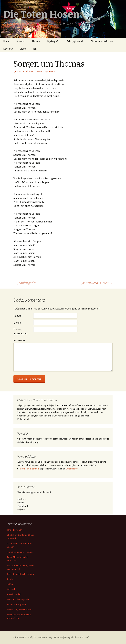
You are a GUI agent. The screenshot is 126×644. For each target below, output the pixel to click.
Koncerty (8, 49)
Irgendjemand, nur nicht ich (20, 552)
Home (6, 41)
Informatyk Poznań (23, 637)
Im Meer (10, 584)
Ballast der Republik (16, 604)
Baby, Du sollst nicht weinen (20, 574)
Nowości (21, 41)
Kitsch (10, 579)
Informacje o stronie (29, 469)
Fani (35, 49)
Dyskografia (53, 41)
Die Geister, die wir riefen (19, 609)
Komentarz (20, 340)
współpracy (72, 469)
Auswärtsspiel (14, 594)
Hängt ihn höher (14, 530)
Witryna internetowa (21, 331)
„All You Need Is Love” (97, 283)
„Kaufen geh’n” (25, 283)
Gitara (23, 49)
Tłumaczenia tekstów (102, 41)
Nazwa (18, 316)
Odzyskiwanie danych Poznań (48, 637)
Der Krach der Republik (18, 599)
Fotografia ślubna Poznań (77, 637)
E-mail (18, 323)
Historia (36, 41)
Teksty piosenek (75, 41)
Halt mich (11, 589)
